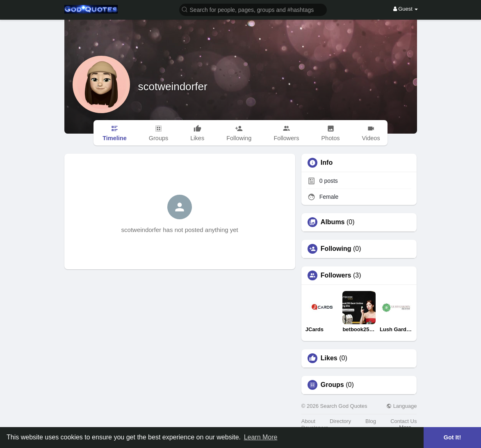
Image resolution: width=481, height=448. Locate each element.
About (308, 421)
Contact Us (403, 421)
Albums (333, 222)
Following (336, 249)
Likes (329, 358)
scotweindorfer (173, 86)
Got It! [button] (452, 437)
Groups (332, 385)
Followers (336, 275)
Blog (371, 421)
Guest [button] (406, 9)
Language (401, 406)
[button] (253, 9)
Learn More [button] (261, 437)
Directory (340, 421)
